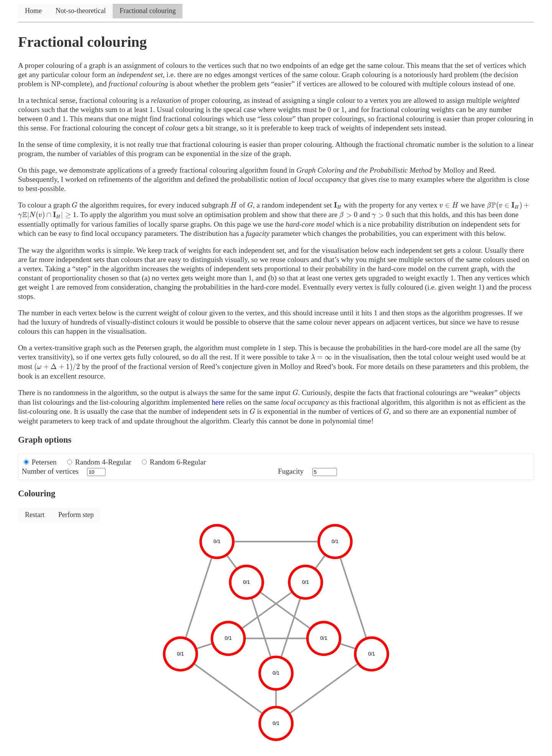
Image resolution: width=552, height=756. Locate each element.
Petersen (44, 462)
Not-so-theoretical (81, 11)
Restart (35, 515)
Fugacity (291, 471)
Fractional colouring (148, 11)
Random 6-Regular (178, 462)
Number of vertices (50, 471)
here (218, 402)
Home (33, 11)
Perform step (76, 515)
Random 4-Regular (103, 462)
